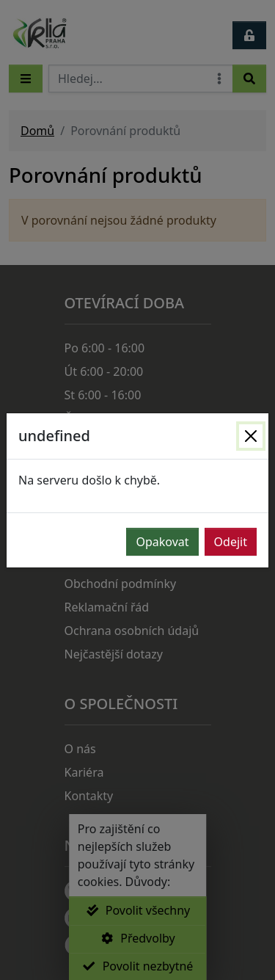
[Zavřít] (251, 436)
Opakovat (162, 542)
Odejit (231, 542)
